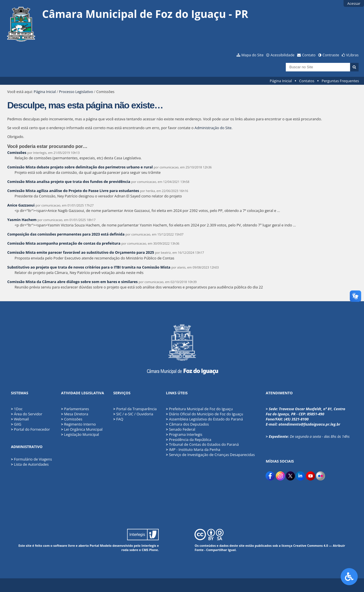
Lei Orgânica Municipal (82, 429)
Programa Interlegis (184, 434)
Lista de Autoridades (31, 464)
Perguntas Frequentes (340, 81)
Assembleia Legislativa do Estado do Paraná (204, 419)
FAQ (118, 419)
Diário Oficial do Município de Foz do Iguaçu (204, 414)
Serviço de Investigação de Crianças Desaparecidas (210, 455)
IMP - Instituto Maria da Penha (193, 449)
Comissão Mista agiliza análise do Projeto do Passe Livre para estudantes (73, 191)
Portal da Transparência (135, 409)
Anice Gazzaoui (21, 205)
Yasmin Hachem (22, 220)
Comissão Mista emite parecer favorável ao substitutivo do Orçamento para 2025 (81, 252)
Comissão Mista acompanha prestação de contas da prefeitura (64, 243)
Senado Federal (180, 429)
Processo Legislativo (76, 92)
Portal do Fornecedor (32, 429)
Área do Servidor (28, 414)
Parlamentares (75, 409)
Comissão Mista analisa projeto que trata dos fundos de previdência (69, 181)
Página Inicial (281, 81)
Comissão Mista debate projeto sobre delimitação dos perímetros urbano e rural (81, 167)
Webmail (21, 419)
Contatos (307, 81)
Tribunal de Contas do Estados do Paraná (202, 444)
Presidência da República (188, 440)
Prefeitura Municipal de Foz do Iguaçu (199, 409)
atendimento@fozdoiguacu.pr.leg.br (309, 424)
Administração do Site (213, 128)
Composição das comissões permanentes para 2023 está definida (66, 234)
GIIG (18, 424)
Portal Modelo (101, 545)
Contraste (331, 55)
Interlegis (149, 545)
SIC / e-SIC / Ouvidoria (133, 414)
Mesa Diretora (75, 414)
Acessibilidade (282, 55)
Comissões (17, 152)
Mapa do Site (253, 55)
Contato (309, 55)
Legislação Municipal (80, 434)
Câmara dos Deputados (187, 424)
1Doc (18, 409)
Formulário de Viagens (33, 459)
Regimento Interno (78, 424)
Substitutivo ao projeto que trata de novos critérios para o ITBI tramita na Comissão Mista (89, 267)
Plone (153, 550)
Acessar (354, 3)
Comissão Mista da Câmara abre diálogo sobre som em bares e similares (73, 282)
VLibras (352, 55)
